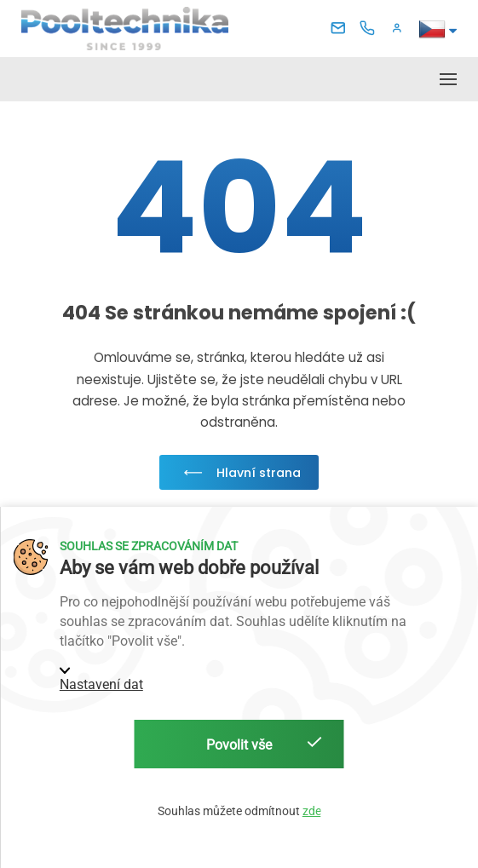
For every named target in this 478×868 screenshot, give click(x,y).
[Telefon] (371, 29)
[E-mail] (342, 29)
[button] (400, 29)
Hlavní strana (239, 473)
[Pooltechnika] (125, 28)
